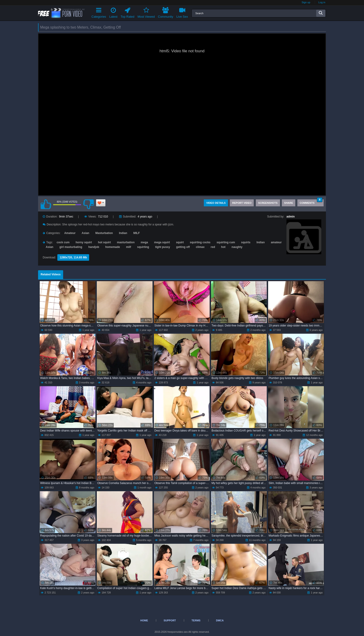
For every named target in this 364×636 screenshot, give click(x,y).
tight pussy (162, 247)
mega (144, 242)
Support (170, 620)
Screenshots (268, 203)
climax (200, 247)
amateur (276, 242)
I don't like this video (88, 204)
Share (289, 203)
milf (128, 247)
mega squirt (162, 242)
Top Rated (128, 12)
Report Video (242, 203)
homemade (112, 247)
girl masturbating (71, 247)
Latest (113, 12)
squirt (180, 242)
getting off (183, 247)
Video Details (216, 203)
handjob (94, 247)
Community (166, 12)
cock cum (63, 242)
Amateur (70, 233)
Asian (86, 233)
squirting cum (226, 242)
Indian (123, 233)
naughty (237, 247)
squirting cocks (200, 242)
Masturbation (104, 233)
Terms (196, 620)
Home (144, 620)
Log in (322, 2)
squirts (246, 242)
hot (223, 247)
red (213, 247)
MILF (136, 233)
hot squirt (104, 242)
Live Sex (182, 12)
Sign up (306, 2)
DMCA (220, 620)
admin (291, 217)
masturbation (126, 242)
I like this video (46, 204)
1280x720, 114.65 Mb (73, 257)
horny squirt (84, 242)
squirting (143, 247)
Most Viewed (146, 12)
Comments (311, 202)
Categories (99, 12)
